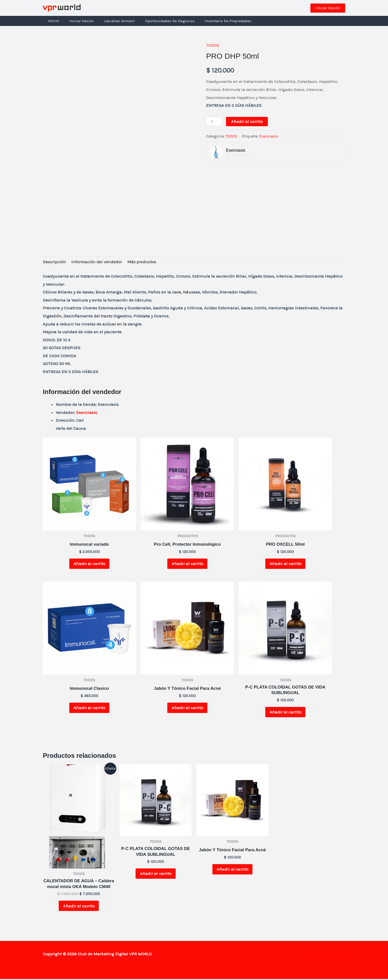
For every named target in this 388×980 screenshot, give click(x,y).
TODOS (213, 45)
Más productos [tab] (142, 262)
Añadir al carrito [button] (89, 564)
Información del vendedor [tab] (97, 262)
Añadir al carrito (247, 121)
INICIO (52, 21)
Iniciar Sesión (78, 21)
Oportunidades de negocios (161, 21)
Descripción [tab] (54, 262)
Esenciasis (269, 136)
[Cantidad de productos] (214, 121)
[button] (328, 8)
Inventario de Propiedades (217, 21)
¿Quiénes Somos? (113, 21)
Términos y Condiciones (322, 955)
